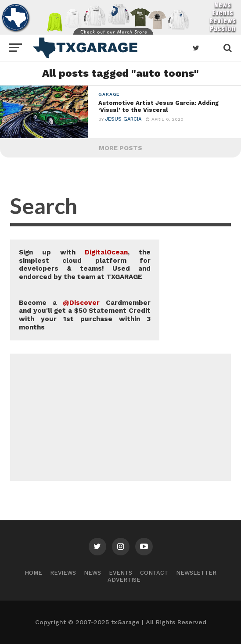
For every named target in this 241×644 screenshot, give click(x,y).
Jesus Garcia (123, 120)
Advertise (124, 580)
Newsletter (196, 573)
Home (33, 573)
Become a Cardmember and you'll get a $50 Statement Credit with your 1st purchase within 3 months (85, 315)
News (92, 573)
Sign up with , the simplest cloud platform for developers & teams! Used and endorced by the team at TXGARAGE (85, 265)
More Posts (120, 148)
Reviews (63, 573)
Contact (154, 573)
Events (120, 573)
